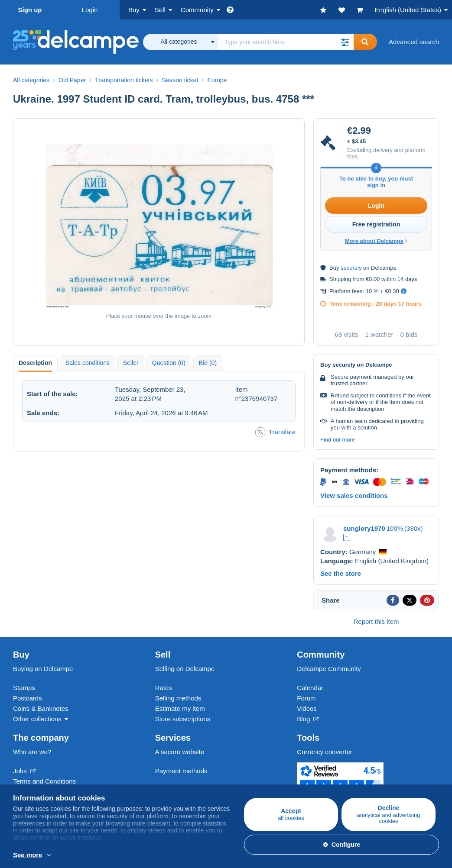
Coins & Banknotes (41, 708)
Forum (306, 698)
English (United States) (408, 10)
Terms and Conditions (44, 781)
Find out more (338, 440)
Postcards (28, 698)
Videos (307, 708)
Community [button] (197, 10)
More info (120, 855)
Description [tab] (35, 363)
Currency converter (325, 752)
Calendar (310, 688)
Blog (308, 719)
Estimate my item (180, 708)
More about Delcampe (376, 241)
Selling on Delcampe (185, 669)
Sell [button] (160, 10)
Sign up (30, 10)
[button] (345, 42)
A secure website (180, 752)
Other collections (37, 719)
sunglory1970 (364, 528)
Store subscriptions (183, 719)
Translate (275, 432)
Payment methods (181, 771)
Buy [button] (134, 10)
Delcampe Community (329, 669)
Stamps (24, 688)
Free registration (376, 224)
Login (90, 10)
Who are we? (32, 752)
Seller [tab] (131, 363)
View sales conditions (354, 495)
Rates (164, 688)
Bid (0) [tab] (208, 363)
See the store (341, 573)
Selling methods (178, 698)
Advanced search (414, 42)
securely (351, 268)
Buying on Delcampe (43, 669)
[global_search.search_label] (286, 42)
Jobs (24, 771)
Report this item (376, 621)
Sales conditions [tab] (88, 363)
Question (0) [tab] (169, 363)
